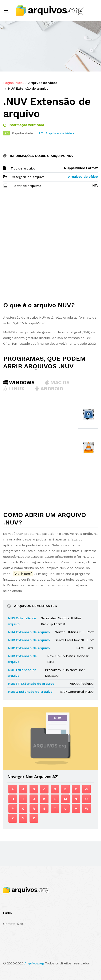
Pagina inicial (13, 83)
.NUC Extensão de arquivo (29, 648)
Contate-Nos (13, 924)
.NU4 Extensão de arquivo (29, 632)
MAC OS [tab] (57, 383)
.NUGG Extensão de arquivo (30, 692)
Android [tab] (49, 389)
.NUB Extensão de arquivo (29, 640)
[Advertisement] (50, 247)
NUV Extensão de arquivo (28, 88)
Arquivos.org (34, 963)
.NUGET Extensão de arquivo (31, 684)
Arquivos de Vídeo (43, 83)
